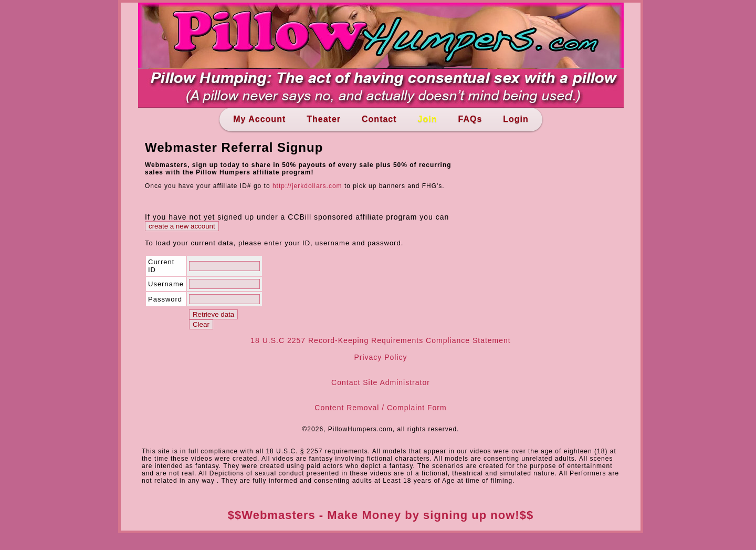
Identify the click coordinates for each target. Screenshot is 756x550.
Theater (324, 119)
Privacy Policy (380, 357)
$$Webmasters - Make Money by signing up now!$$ (381, 515)
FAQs (470, 119)
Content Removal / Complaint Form (380, 408)
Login (516, 119)
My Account (259, 119)
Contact (379, 119)
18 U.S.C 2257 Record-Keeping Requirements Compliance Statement (380, 340)
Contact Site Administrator (381, 382)
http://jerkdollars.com (307, 186)
